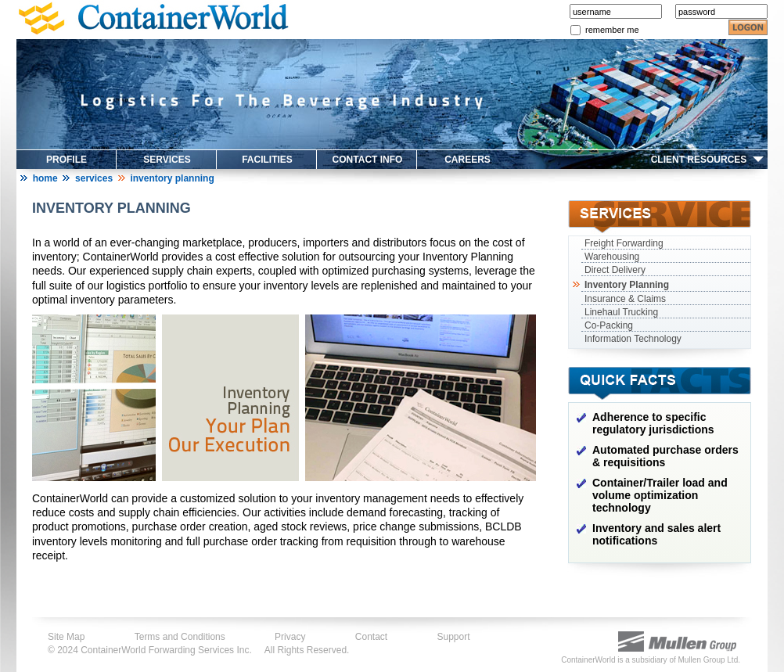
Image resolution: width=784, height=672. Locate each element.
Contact (371, 637)
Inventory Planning (625, 285)
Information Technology (633, 339)
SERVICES (167, 160)
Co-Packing (609, 325)
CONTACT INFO (368, 160)
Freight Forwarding (624, 243)
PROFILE (67, 160)
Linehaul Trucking (621, 312)
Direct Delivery (615, 270)
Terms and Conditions (180, 637)
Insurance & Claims (625, 299)
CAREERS (468, 160)
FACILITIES (267, 160)
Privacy (290, 637)
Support (454, 637)
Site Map (66, 637)
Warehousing (612, 257)
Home (45, 178)
